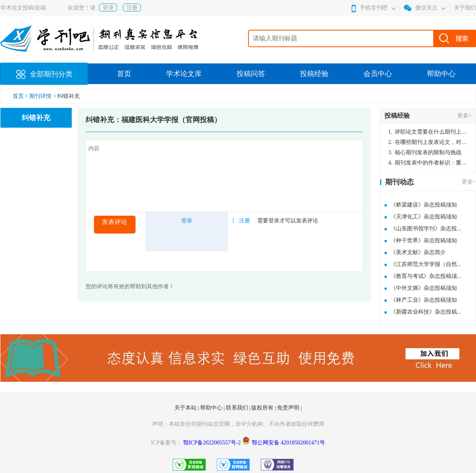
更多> (465, 116)
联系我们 (238, 408)
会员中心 (378, 74)
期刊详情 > (43, 96)
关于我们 (465, 8)
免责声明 (289, 408)
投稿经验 (314, 74)
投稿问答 (251, 74)
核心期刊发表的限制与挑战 (425, 152)
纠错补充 (69, 96)
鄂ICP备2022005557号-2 (213, 443)
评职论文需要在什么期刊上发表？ (428, 132)
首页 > (21, 96)
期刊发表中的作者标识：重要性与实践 (428, 163)
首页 (124, 74)
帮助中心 (441, 74)
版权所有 (263, 408)
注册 (132, 8)
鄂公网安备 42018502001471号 (289, 443)
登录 (108, 8)
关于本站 (186, 408)
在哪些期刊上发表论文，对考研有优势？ (428, 142)
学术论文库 (184, 74)
